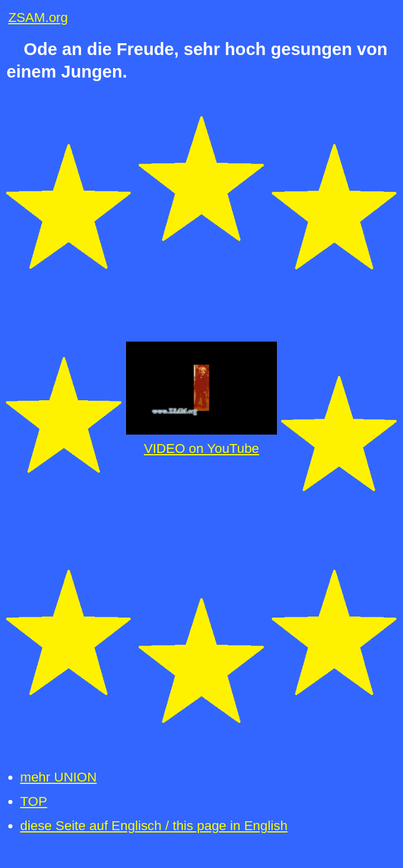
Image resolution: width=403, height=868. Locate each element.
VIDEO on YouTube (202, 449)
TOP (34, 801)
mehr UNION (58, 777)
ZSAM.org (38, 17)
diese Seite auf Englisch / (154, 826)
